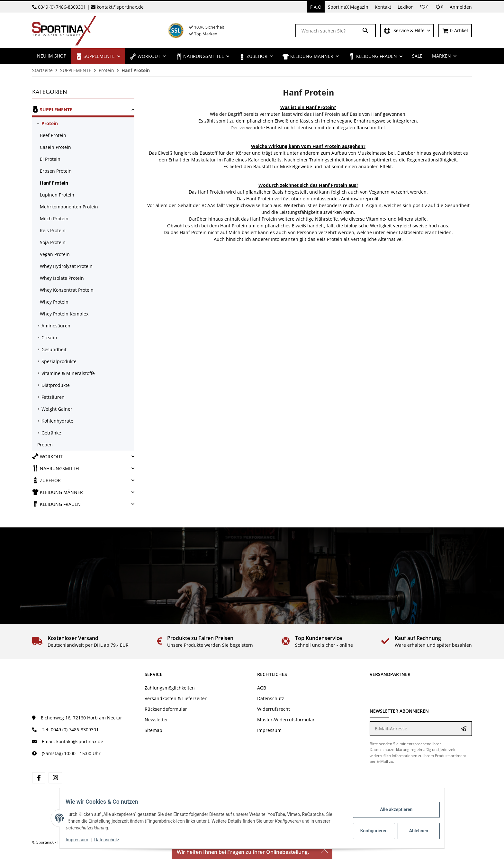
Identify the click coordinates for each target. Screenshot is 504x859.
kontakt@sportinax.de (120, 7)
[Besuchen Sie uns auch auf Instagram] (55, 778)
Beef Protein (53, 135)
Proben (45, 445)
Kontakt (383, 7)
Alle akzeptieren (392, 809)
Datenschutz (271, 698)
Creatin (49, 338)
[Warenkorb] (455, 31)
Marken (210, 34)
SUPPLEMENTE (52, 109)
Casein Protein (55, 147)
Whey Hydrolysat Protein (66, 266)
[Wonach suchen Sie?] (329, 31)
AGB (262, 688)
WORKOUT (47, 456)
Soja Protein (53, 242)
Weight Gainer (57, 409)
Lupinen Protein (57, 195)
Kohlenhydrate (57, 421)
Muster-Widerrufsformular (286, 720)
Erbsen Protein (56, 171)
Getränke (51, 433)
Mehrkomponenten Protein (69, 207)
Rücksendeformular (166, 709)
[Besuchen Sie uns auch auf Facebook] (39, 778)
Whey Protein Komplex (64, 314)
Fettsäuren (53, 397)
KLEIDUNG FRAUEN (56, 504)
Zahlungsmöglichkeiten (170, 688)
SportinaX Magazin (348, 7)
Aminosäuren (56, 326)
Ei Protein (50, 159)
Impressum (269, 730)
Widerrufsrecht (274, 709)
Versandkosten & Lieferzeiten (176, 698)
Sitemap (153, 730)
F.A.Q (316, 7)
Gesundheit (54, 349)
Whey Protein (54, 302)
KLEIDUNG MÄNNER (58, 492)
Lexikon (406, 7)
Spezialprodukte (59, 361)
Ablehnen (414, 831)
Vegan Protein (55, 254)
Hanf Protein (54, 183)
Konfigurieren (370, 831)
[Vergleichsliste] (439, 7)
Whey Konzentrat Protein (67, 290)
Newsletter (156, 720)
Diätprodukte (56, 385)
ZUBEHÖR (46, 480)
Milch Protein (54, 219)
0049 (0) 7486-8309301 (62, 7)
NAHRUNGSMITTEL (56, 468)
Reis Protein (53, 230)
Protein (50, 123)
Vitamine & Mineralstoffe (68, 373)
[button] (424, 7)
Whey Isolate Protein (62, 278)
